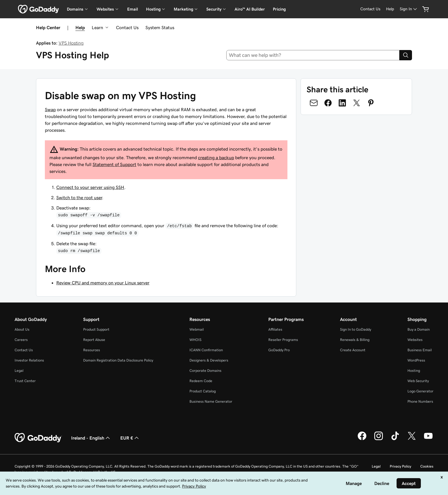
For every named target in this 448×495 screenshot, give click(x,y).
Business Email (420, 350)
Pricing (279, 9)
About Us (22, 329)
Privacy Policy (400, 466)
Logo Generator (420, 391)
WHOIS (195, 340)
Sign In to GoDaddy (356, 329)
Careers (21, 340)
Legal (19, 371)
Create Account (353, 350)
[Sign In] (409, 9)
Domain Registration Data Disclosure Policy (118, 360)
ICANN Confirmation (206, 350)
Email (133, 9)
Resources (92, 350)
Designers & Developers (209, 360)
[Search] (406, 55)
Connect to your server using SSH (90, 187)
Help (80, 27)
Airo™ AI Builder (250, 9)
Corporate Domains (205, 371)
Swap (50, 109)
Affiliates (275, 329)
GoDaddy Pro (279, 350)
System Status (160, 27)
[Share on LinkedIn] (342, 103)
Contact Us (127, 27)
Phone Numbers (420, 401)
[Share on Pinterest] (371, 103)
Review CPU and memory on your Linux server (103, 283)
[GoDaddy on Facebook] (362, 439)
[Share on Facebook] (328, 103)
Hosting (414, 371)
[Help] (390, 9)
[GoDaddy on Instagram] (379, 439)
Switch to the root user (79, 197)
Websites (415, 340)
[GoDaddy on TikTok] (395, 439)
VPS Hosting (71, 43)
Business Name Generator (211, 401)
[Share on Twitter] (357, 103)
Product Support (96, 329)
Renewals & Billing (355, 340)
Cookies (427, 466)
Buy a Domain (419, 329)
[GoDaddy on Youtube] (428, 439)
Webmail (197, 329)
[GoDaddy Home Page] (38, 438)
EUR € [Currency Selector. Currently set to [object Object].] (130, 438)
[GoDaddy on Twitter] (412, 439)
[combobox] (313, 55)
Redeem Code (201, 381)
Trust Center (25, 381)
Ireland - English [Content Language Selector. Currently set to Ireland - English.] (91, 438)
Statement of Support (114, 164)
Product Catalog (203, 391)
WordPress (416, 360)
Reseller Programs (283, 340)
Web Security (418, 381)
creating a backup (216, 157)
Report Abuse (94, 340)
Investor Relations (29, 360)
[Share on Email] (314, 103)
